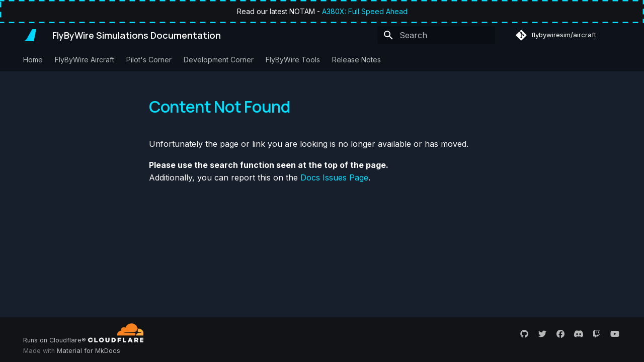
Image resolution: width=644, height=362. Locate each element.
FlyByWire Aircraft (85, 60)
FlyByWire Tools (293, 60)
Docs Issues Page (334, 177)
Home (33, 60)
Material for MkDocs (89, 351)
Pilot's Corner (149, 60)
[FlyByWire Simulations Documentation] (30, 35)
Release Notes (356, 60)
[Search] (436, 35)
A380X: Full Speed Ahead (365, 11)
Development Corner (219, 60)
